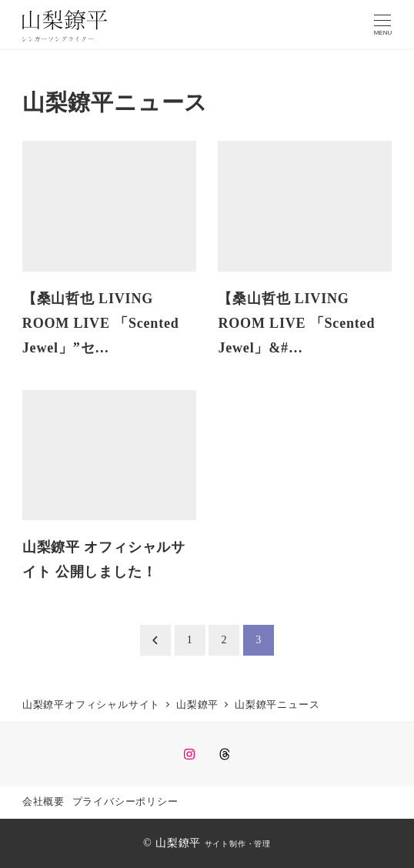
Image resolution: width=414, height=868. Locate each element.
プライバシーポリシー (125, 802)
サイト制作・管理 (238, 844)
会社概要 (43, 802)
